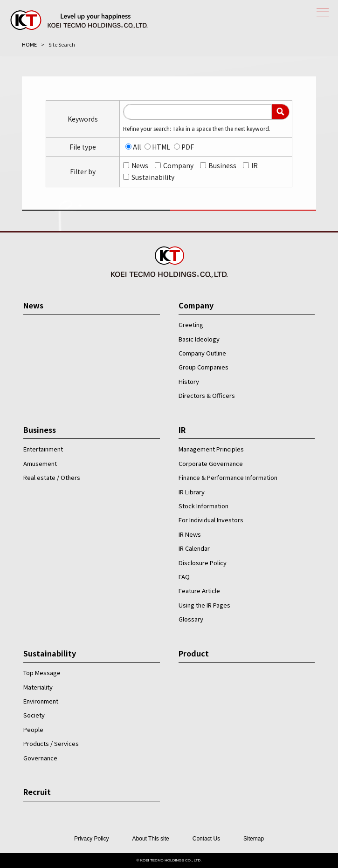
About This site (151, 839)
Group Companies (203, 367)
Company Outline (202, 353)
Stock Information (203, 506)
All (137, 147)
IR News (190, 534)
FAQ (184, 577)
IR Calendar (194, 548)
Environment (41, 701)
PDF (188, 147)
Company (178, 165)
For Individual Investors (211, 520)
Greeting (191, 325)
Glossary (191, 619)
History (189, 381)
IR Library (192, 492)
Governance (40, 758)
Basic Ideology (199, 339)
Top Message (42, 673)
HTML (161, 147)
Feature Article (199, 591)
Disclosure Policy (203, 563)
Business (222, 165)
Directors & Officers (207, 395)
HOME (29, 44)
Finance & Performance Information (228, 477)
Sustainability (153, 177)
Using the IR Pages (204, 605)
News (140, 165)
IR (255, 165)
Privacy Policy (92, 839)
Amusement (40, 463)
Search (280, 112)
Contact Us (206, 839)
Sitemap (254, 839)
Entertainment (43, 449)
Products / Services (51, 743)
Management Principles (211, 449)
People (33, 729)
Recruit (37, 792)
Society (34, 715)
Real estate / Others (52, 477)
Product (194, 653)
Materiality (38, 687)
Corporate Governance (211, 463)
